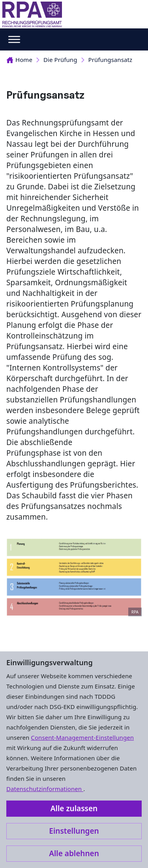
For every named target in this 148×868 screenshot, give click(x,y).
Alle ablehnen (74, 853)
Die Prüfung (60, 60)
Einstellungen (74, 831)
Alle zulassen (74, 808)
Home (19, 60)
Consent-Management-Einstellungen (82, 737)
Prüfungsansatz (111, 60)
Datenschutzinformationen (45, 789)
